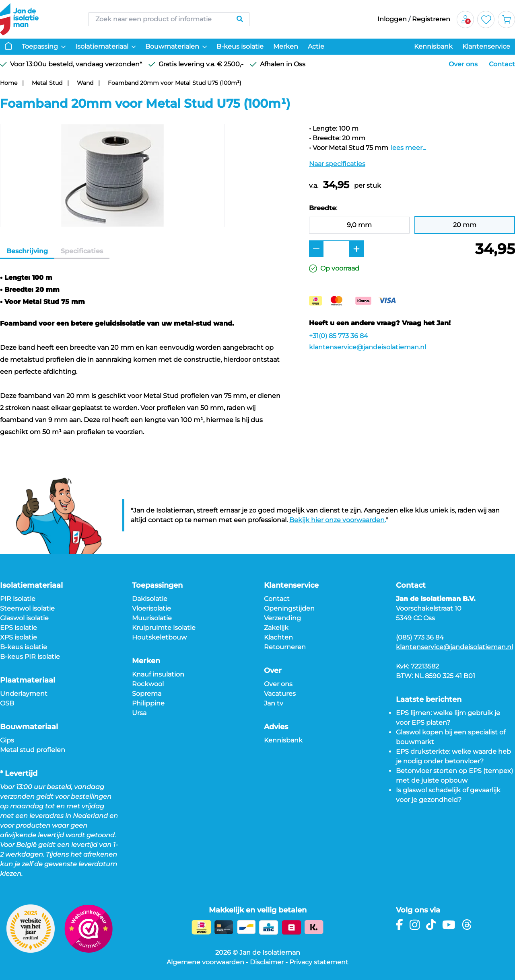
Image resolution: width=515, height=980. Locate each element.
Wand (85, 83)
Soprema (147, 694)
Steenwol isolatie (27, 608)
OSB (7, 703)
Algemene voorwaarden (205, 962)
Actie (316, 46)
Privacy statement (319, 962)
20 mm (465, 225)
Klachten (278, 637)
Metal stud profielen (33, 750)
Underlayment (24, 694)
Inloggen (392, 19)
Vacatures (280, 694)
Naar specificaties (337, 164)
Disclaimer (267, 962)
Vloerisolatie (151, 608)
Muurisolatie (152, 618)
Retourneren (285, 647)
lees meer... (408, 148)
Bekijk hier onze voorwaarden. (337, 520)
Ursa (139, 713)
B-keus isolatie (240, 46)
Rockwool (148, 684)
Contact (502, 64)
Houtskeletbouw (159, 637)
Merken (286, 46)
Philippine (148, 703)
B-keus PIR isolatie (30, 657)
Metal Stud (47, 83)
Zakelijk (276, 628)
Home (9, 83)
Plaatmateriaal (28, 680)
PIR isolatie (18, 599)
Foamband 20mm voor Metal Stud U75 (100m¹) (175, 83)
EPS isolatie (19, 628)
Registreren (431, 19)
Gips (7, 740)
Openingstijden (289, 608)
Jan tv (274, 703)
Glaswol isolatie (24, 618)
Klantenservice (486, 46)
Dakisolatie (150, 599)
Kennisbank (433, 46)
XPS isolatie (19, 637)
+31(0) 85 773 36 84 (339, 336)
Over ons (463, 64)
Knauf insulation (158, 674)
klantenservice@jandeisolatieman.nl (368, 347)
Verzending (282, 618)
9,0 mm (359, 225)
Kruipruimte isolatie (164, 628)
